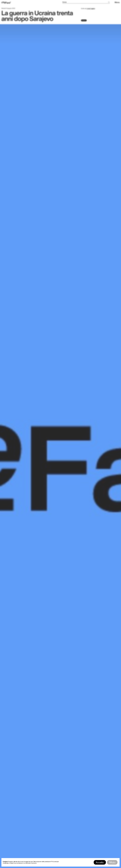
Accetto (100, 862)
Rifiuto (112, 862)
